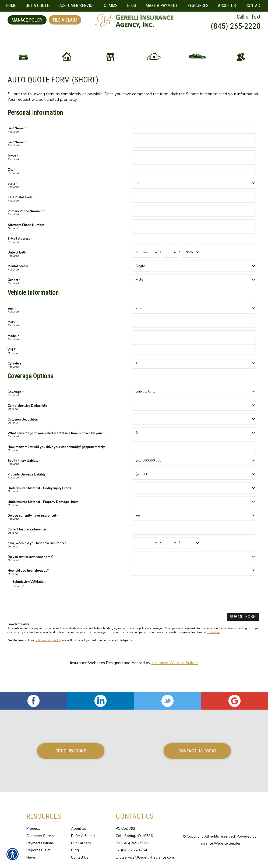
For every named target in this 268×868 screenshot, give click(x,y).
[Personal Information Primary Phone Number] (194, 229)
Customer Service (41, 836)
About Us (79, 829)
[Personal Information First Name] (194, 147)
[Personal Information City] (194, 188)
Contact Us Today (197, 751)
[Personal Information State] (194, 202)
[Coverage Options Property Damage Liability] (194, 493)
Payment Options (40, 843)
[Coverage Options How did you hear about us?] (194, 589)
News (31, 857)
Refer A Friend (83, 836)
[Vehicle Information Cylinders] (194, 382)
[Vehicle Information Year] (194, 327)
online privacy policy (48, 659)
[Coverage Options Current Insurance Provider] (194, 548)
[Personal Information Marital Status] (194, 285)
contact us (214, 650)
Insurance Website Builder (175, 681)
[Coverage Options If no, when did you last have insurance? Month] (145, 562)
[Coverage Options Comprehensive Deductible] (194, 424)
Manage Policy (27, 20)
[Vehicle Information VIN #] (194, 368)
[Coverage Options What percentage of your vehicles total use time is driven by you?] (194, 451)
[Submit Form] (243, 635)
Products (33, 829)
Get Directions (71, 751)
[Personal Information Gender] (194, 298)
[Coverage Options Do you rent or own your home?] (194, 575)
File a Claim (65, 20)
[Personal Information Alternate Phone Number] (194, 243)
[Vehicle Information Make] (194, 340)
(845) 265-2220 (236, 26)
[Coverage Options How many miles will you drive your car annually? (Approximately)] (194, 465)
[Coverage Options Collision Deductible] (194, 438)
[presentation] (53, 617)
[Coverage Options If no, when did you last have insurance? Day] (170, 562)
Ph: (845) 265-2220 (132, 843)
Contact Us (80, 857)
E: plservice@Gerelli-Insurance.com (145, 857)
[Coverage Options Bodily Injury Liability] (194, 479)
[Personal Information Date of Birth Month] (145, 271)
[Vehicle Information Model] (194, 354)
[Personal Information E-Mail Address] (194, 257)
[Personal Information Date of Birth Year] (191, 271)
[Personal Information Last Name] (194, 160)
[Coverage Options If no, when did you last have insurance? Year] (191, 562)
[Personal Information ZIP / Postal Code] (194, 216)
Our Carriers (81, 843)
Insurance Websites (88, 681)
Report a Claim (38, 850)
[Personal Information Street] (194, 174)
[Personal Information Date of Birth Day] (170, 271)
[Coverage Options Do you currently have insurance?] (194, 534)
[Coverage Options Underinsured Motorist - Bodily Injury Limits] (194, 506)
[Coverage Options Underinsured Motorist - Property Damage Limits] (194, 520)
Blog (75, 850)
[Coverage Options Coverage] (194, 410)
